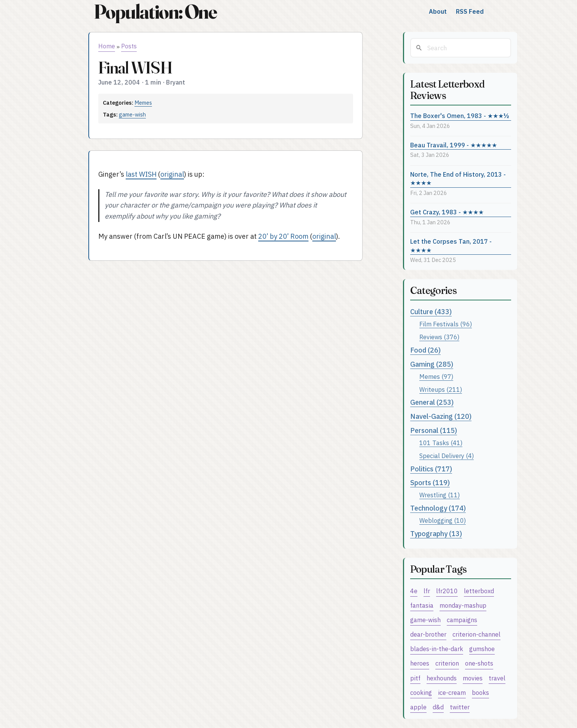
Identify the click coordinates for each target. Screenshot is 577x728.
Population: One (155, 12)
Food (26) (425, 350)
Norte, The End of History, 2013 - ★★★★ (458, 179)
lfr (427, 591)
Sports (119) (430, 483)
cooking (421, 692)
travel (497, 678)
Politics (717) (431, 469)
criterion (447, 663)
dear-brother (428, 634)
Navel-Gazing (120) (441, 416)
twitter (460, 707)
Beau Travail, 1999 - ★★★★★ (454, 145)
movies (473, 678)
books (480, 692)
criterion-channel (476, 634)
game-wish (132, 114)
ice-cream (452, 692)
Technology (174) (438, 508)
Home (107, 46)
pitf (415, 678)
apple (418, 707)
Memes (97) (436, 376)
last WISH (141, 174)
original (172, 174)
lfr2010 (447, 591)
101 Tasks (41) (441, 443)
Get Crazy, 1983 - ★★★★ (447, 212)
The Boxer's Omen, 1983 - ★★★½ (460, 116)
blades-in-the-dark (437, 649)
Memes (143, 103)
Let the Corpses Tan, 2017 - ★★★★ (451, 246)
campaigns (462, 620)
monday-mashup (463, 605)
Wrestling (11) (440, 495)
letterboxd (479, 591)
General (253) (432, 402)
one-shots (479, 663)
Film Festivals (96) (446, 324)
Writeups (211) (441, 389)
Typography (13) (436, 534)
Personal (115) (434, 430)
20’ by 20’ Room (283, 236)
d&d (438, 707)
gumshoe (482, 649)
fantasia (422, 605)
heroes (420, 663)
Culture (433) (431, 312)
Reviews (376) (439, 337)
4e (414, 591)
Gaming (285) (432, 364)
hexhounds (442, 678)
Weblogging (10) (443, 520)
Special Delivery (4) (447, 456)
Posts (129, 46)
